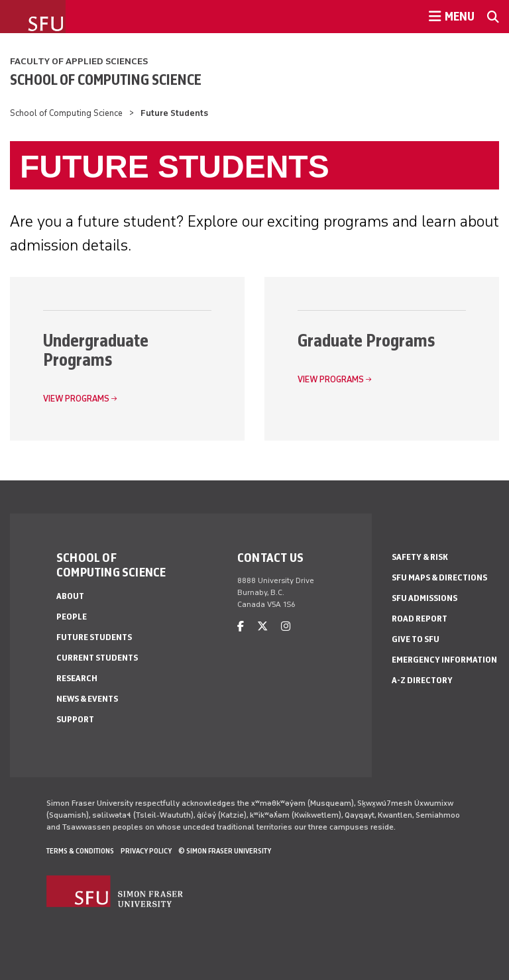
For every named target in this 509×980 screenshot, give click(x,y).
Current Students (97, 658)
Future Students (94, 637)
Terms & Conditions (80, 851)
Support (75, 719)
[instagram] (286, 626)
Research (77, 678)
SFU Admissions (424, 598)
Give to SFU (416, 639)
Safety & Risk (420, 557)
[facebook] (241, 626)
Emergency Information (444, 660)
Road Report (420, 619)
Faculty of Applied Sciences (79, 61)
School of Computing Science (106, 80)
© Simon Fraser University (225, 851)
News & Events (87, 699)
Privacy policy (146, 851)
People (72, 617)
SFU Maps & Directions (439, 577)
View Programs (76, 399)
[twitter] (262, 626)
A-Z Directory (422, 680)
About (70, 596)
